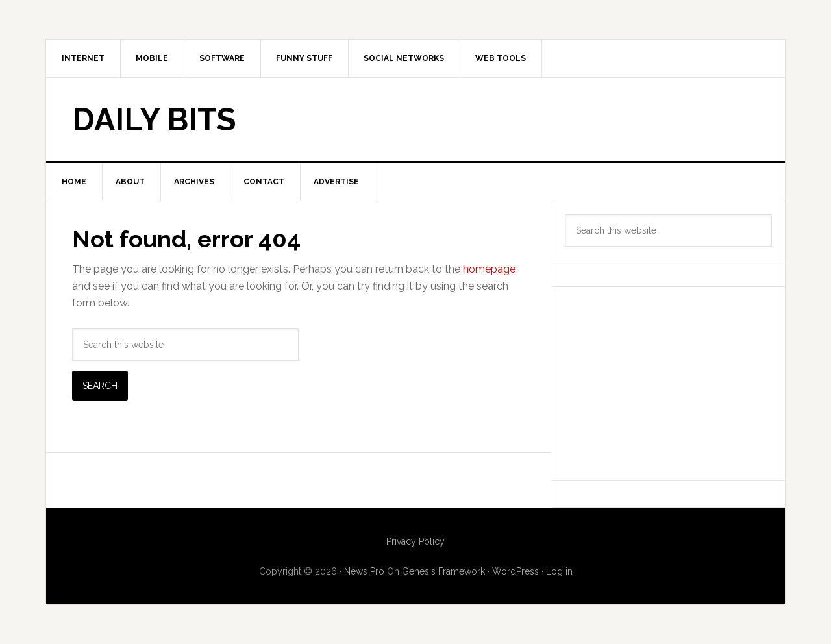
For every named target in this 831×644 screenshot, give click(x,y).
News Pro (364, 571)
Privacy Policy (415, 541)
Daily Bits (154, 119)
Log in (559, 571)
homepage (489, 269)
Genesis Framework (443, 571)
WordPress (515, 571)
